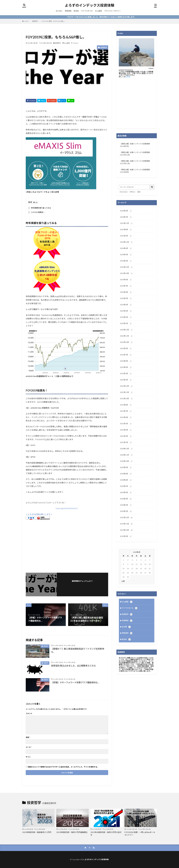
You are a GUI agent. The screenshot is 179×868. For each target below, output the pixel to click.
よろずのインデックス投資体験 (90, 5)
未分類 (126, 627)
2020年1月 (126, 511)
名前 (28, 737)
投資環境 (127, 621)
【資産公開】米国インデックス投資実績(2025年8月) (135, 171)
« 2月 (123, 581)
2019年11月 (126, 524)
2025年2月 (126, 236)
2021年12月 (126, 386)
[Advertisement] (67, 546)
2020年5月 (126, 486)
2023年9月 (126, 280)
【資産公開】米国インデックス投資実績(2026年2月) (135, 145)
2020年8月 (126, 474)
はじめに (59, 11)
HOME (26, 21)
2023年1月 (126, 324)
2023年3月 (126, 311)
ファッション (124, 192)
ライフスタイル (87, 11)
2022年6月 (126, 361)
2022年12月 (126, 330)
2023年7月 (126, 286)
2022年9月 (126, 349)
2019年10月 (126, 530)
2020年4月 (126, 493)
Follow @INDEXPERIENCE (67, 508)
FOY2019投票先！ (36, 212)
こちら (128, 77)
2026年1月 (126, 217)
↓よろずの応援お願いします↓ (39, 514)
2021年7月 (126, 411)
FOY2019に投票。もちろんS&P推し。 (53, 21)
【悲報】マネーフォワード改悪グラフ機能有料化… (75, 682)
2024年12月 (126, 242)
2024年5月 (126, 255)
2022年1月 (126, 380)
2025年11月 (126, 223)
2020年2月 (126, 505)
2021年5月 (126, 424)
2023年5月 (126, 299)
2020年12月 (126, 449)
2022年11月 (126, 336)
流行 (139, 192)
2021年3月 (126, 436)
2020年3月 (126, 499)
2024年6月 (126, 248)
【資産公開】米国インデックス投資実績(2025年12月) (135, 154)
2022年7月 (126, 355)
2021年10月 (126, 399)
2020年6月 (126, 480)
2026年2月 (126, 211)
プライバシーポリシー (113, 11)
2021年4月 (126, 430)
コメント (29, 713)
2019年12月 (126, 518)
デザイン (132, 192)
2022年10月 (126, 342)
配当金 (76, 11)
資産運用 (68, 11)
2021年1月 (126, 443)
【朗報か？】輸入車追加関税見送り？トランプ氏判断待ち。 (78, 650)
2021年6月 (126, 417)
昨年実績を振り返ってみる (39, 208)
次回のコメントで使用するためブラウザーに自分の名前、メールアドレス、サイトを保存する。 (63, 767)
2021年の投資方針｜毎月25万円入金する (106, 834)
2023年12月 (126, 267)
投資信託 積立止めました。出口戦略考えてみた (74, 666)
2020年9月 (126, 468)
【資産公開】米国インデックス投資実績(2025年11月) (135, 162)
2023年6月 (126, 292)
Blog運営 (98, 11)
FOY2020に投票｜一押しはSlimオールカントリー (140, 834)
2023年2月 (126, 317)
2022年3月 (126, 374)
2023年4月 (126, 305)
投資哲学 (35, 21)
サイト (28, 757)
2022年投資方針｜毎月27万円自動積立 (72, 832)
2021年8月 (126, 405)
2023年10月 (126, 273)
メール (29, 747)
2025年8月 (126, 230)
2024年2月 (126, 261)
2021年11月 (126, 392)
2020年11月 (126, 455)
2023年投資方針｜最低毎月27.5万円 (37, 832)
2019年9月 (126, 536)
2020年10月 (126, 461)
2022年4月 (126, 367)
